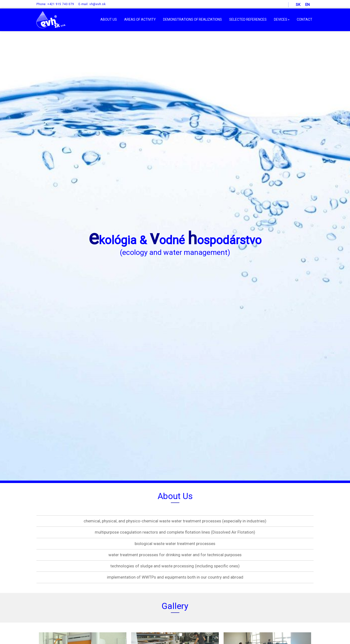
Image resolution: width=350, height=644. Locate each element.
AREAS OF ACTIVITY (140, 19)
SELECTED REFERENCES (248, 19)
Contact (305, 19)
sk (298, 5)
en (308, 5)
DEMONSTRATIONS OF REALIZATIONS (192, 19)
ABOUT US (109, 19)
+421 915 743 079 (61, 4)
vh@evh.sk (97, 4)
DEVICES (282, 19)
